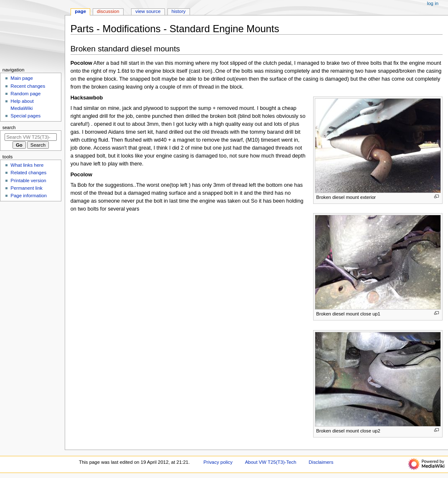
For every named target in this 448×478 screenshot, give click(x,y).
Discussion (108, 11)
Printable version (28, 181)
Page (80, 11)
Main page (22, 78)
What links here (27, 165)
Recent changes (28, 86)
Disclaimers (321, 462)
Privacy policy (218, 462)
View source (148, 11)
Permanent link (26, 188)
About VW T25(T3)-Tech (271, 462)
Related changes (28, 173)
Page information (29, 196)
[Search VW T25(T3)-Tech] (31, 137)
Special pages (25, 116)
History (179, 11)
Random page (25, 94)
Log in (433, 3)
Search (9, 127)
